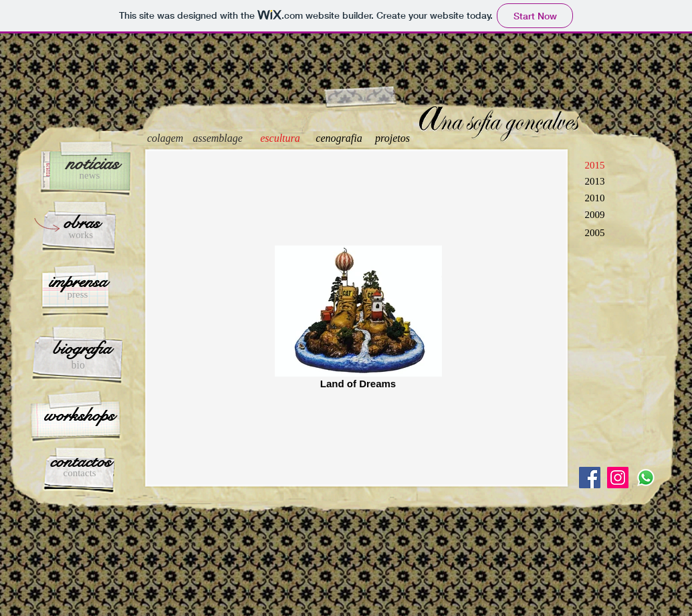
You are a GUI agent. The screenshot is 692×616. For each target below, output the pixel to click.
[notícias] (93, 163)
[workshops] (79, 415)
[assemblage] (218, 138)
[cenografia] (339, 138)
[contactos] (81, 461)
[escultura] (280, 138)
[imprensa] (78, 282)
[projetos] (393, 138)
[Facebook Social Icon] (590, 478)
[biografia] (82, 348)
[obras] (82, 223)
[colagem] (165, 138)
